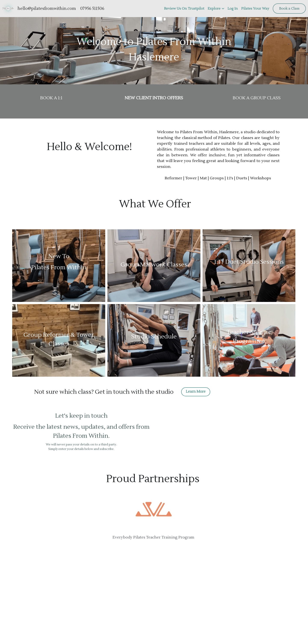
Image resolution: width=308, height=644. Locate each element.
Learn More (195, 392)
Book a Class (289, 9)
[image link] (8, 8)
